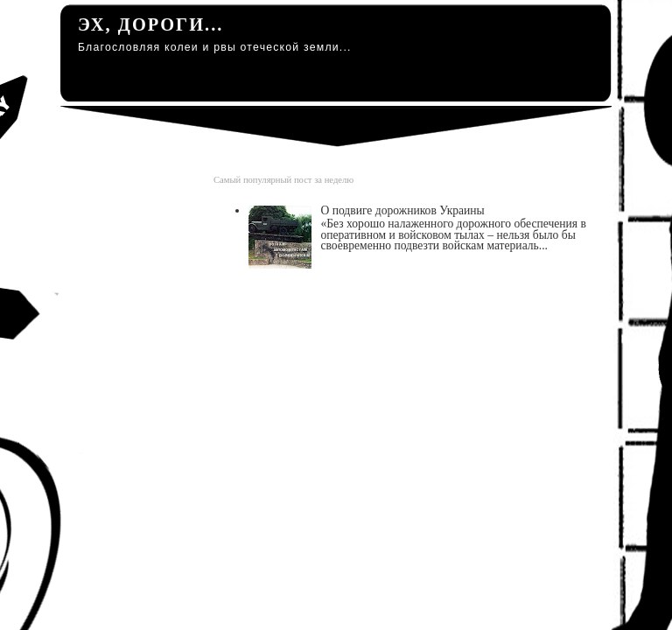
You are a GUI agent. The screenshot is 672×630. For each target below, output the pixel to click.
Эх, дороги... (150, 24)
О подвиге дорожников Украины (402, 210)
